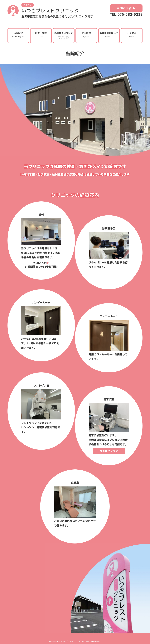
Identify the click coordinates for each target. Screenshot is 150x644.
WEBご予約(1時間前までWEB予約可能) (41, 265)
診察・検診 (41, 35)
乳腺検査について (64, 36)
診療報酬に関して (109, 35)
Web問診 (86, 35)
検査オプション (109, 451)
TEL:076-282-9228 (126, 14)
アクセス (132, 35)
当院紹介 (18, 35)
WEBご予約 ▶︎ (126, 8)
